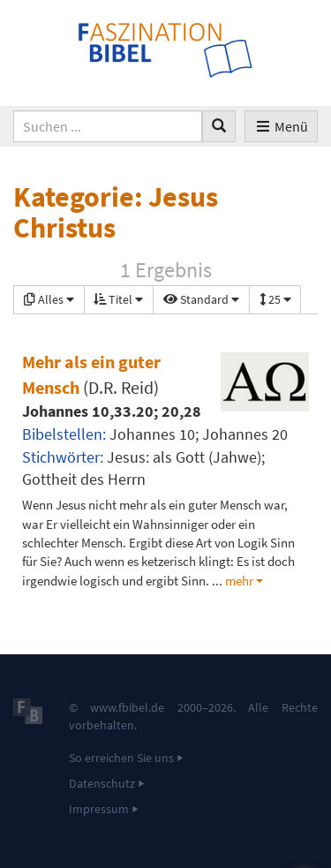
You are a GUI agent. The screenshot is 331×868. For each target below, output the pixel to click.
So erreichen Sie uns (121, 758)
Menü (281, 126)
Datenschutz (102, 783)
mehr (239, 581)
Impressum (99, 809)
